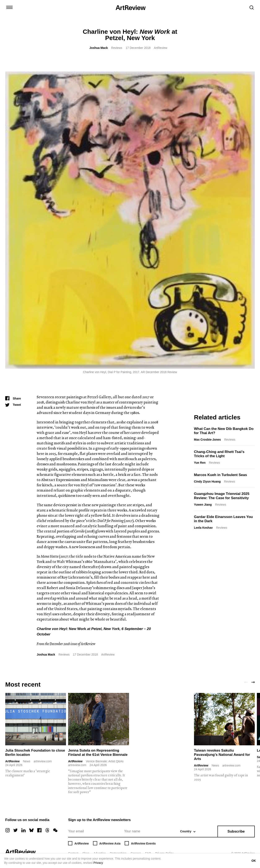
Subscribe (236, 831)
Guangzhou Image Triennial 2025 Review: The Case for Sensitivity (222, 496)
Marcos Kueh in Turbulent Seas (221, 475)
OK (254, 861)
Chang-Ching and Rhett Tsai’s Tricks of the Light (219, 454)
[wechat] (55, 830)
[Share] (13, 398)
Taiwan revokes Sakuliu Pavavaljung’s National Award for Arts (222, 755)
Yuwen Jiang (203, 505)
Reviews (117, 48)
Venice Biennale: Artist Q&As (105, 761)
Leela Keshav (203, 528)
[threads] (47, 830)
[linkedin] (23, 830)
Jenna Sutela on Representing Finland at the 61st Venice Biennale (98, 753)
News (27, 761)
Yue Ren (200, 463)
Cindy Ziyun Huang (207, 481)
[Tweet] (13, 405)
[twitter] (16, 830)
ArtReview (12, 761)
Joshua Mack (99, 48)
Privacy (98, 863)
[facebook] (39, 830)
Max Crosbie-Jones (207, 440)
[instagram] (8, 830)
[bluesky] (31, 830)
